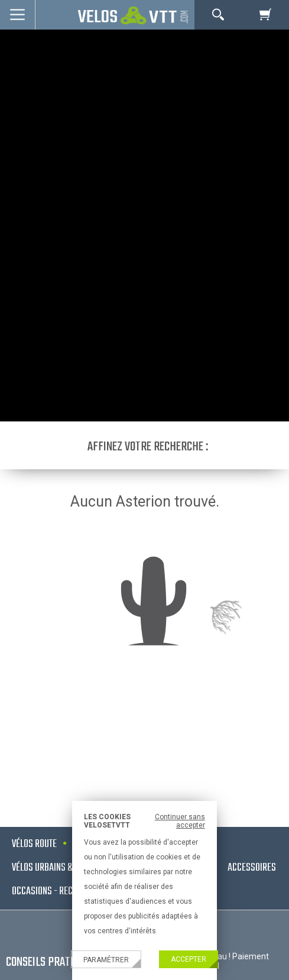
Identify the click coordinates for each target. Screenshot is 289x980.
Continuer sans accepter (180, 821)
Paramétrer (106, 960)
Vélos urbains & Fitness (58, 868)
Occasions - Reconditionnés (65, 892)
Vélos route (34, 844)
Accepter (189, 959)
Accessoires (252, 868)
